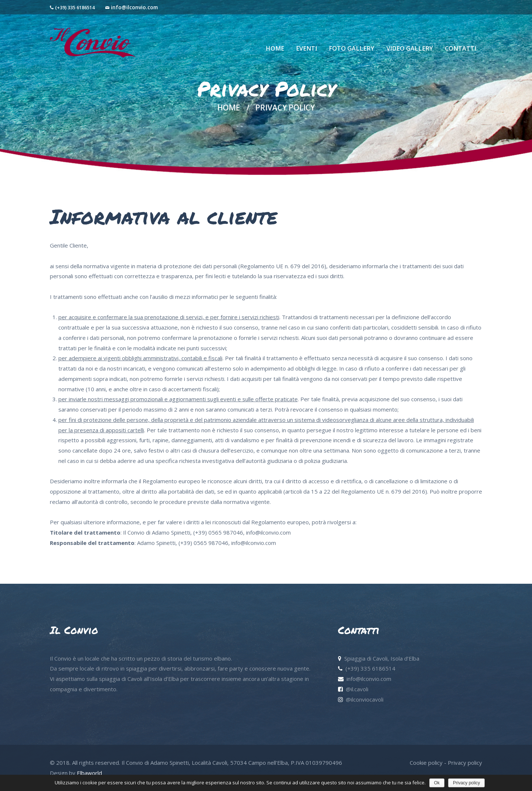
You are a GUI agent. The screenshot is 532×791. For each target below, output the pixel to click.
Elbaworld (89, 773)
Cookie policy (426, 763)
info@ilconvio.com (134, 7)
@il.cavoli (357, 689)
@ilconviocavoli (365, 699)
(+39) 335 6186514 (75, 7)
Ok (437, 783)
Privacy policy (465, 763)
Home (229, 108)
